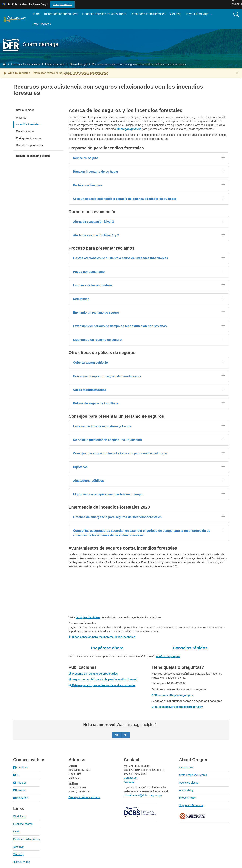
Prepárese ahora (107, 648)
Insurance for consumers (61, 14)
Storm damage (78, 64)
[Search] (236, 15)
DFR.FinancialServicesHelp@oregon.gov (177, 707)
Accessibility (186, 790)
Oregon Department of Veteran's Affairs (192, 816)
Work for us (20, 816)
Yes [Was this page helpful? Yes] (117, 735)
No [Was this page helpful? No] (126, 735)
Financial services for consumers (104, 14)
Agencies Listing (189, 783)
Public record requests (26, 839)
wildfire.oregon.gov (168, 656)
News (17, 832)
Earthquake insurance (29, 138)
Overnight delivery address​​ (84, 797)
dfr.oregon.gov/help (129, 129)
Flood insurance (26, 131)
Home (36, 14)
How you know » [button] (62, 4)
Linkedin (20, 790)
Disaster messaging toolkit (33, 156)
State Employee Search (193, 775)
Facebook (21, 768)
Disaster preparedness (29, 145)
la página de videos (88, 617)
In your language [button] (199, 14)
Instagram (21, 798)
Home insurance (55, 64)
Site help (18, 854)
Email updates (42, 26)
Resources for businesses (148, 14)
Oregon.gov (186, 768)
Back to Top (22, 862)
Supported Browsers (191, 805)
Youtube (20, 783)
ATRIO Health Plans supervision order (85, 73)
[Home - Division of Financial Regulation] (4, 64)
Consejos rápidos (190, 648)
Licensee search (23, 824)
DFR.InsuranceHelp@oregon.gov (172, 695)
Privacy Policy (187, 798)
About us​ (129, 782)
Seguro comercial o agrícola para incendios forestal (103, 679)
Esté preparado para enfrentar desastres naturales (102, 685)
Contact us (130, 778)
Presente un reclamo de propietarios (93, 674)
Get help (176, 14)
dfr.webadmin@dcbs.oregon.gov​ (143, 795)
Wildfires (21, 118)
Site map (18, 847)
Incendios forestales (28, 124)
